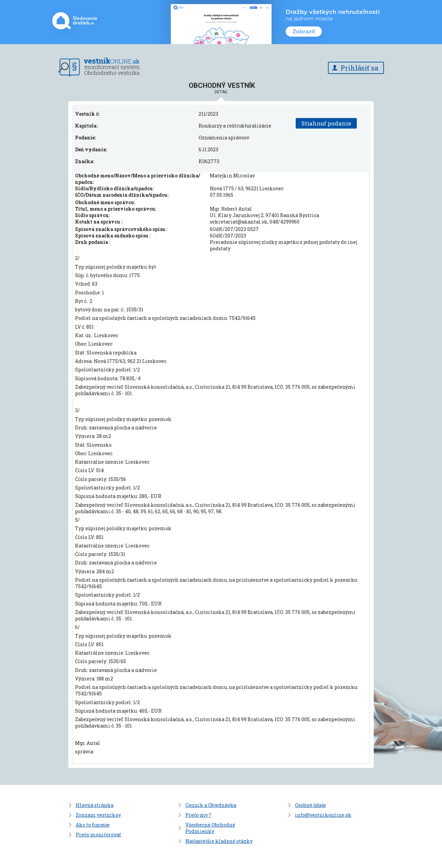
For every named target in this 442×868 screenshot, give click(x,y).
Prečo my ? (198, 815)
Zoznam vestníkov (98, 815)
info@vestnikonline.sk (323, 815)
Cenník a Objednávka (211, 805)
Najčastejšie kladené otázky (219, 841)
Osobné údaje (310, 805)
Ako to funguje (93, 825)
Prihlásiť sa (359, 68)
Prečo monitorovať (98, 835)
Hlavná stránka (95, 805)
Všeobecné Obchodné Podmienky (210, 828)
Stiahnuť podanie (326, 123)
